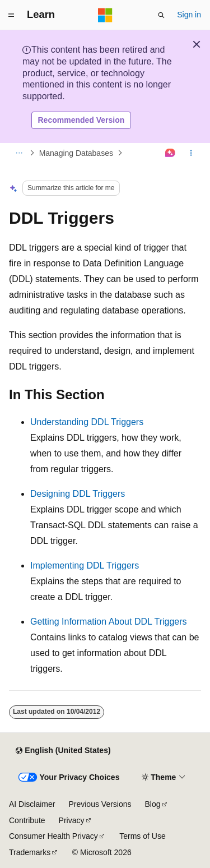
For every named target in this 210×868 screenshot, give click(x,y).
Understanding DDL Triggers (87, 422)
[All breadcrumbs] (19, 153)
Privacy (72, 820)
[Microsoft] (105, 15)
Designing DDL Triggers (78, 494)
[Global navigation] (11, 15)
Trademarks (30, 852)
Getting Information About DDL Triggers (109, 622)
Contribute (27, 820)
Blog (153, 804)
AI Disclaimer (32, 804)
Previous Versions (100, 804)
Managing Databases (76, 153)
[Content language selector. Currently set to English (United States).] (63, 751)
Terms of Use (142, 836)
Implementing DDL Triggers (85, 565)
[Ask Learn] (171, 153)
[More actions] (191, 153)
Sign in (189, 15)
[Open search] (161, 15)
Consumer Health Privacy (53, 836)
